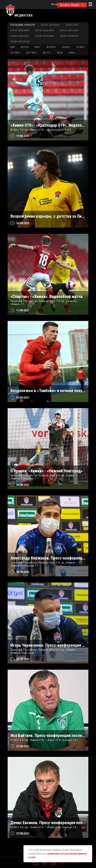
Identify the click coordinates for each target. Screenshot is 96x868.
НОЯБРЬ (81, 47)
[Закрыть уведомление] (89, 848)
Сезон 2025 (72, 25)
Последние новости (23, 25)
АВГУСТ (47, 53)
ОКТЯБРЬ (15, 53)
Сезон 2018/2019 (69, 36)
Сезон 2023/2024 (20, 30)
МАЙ (13, 47)
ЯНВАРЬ (66, 47)
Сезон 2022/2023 (45, 30)
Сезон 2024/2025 (50, 25)
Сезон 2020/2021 (20, 36)
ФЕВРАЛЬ (51, 47)
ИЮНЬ (72, 53)
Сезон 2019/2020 (45, 36)
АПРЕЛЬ (25, 47)
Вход (54, 4)
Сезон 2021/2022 (69, 30)
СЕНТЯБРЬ (31, 53)
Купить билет (72, 5)
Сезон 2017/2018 (20, 42)
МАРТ (38, 47)
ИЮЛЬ (60, 53)
